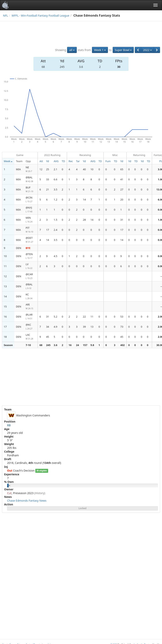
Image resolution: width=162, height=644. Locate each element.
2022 (147, 50)
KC (31, 296)
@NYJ (31, 210)
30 (119, 67)
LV (31, 266)
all (72, 50)
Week (8, 161)
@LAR (31, 317)
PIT (31, 230)
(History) (40, 493)
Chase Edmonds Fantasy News (27, 501)
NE (31, 169)
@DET (31, 240)
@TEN (31, 256)
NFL (5, 16)
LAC (31, 337)
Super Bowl (123, 50)
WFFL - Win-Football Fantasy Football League (40, 16)
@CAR (31, 276)
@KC (31, 327)
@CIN (31, 200)
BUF (31, 190)
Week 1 (100, 50)
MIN (31, 220)
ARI (31, 307)
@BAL (31, 179)
